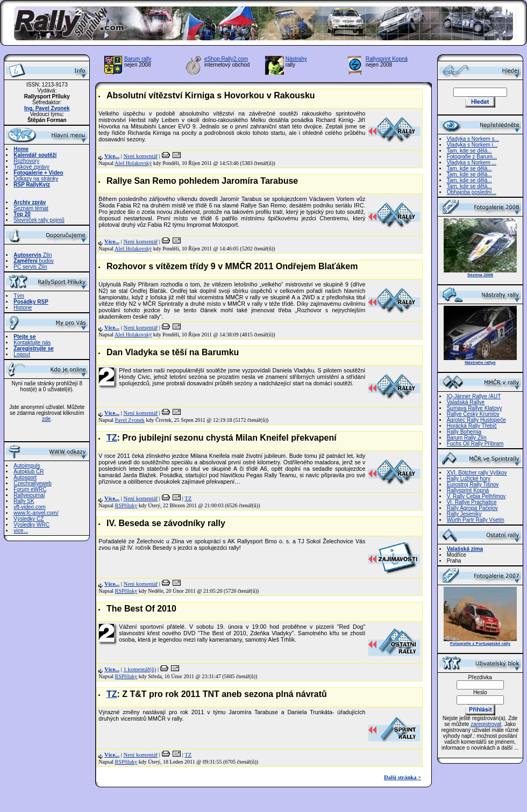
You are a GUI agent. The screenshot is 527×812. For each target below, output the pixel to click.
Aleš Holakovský (133, 163)
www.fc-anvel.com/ (36, 513)
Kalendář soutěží (35, 155)
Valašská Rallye (466, 402)
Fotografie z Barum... (472, 157)
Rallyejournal (29, 495)
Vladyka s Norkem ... (472, 163)
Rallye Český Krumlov (473, 414)
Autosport (25, 477)
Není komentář (141, 156)
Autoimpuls (27, 466)
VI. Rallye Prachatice (472, 502)
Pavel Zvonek (130, 420)
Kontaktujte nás (32, 343)
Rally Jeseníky (464, 514)
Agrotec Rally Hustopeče (476, 420)
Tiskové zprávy (31, 167)
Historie (23, 308)
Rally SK (24, 501)
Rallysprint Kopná (387, 59)
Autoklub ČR (29, 472)
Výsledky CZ (29, 519)
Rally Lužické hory (469, 479)
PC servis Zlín (30, 267)
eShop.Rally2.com (226, 59)
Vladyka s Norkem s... (473, 139)
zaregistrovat (486, 724)
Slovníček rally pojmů (39, 220)
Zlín (33, 255)
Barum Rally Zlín (467, 438)
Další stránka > (403, 777)
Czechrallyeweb (33, 483)
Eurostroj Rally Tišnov (473, 484)
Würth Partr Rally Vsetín (476, 520)
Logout (22, 354)
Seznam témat (31, 208)
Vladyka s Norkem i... (472, 145)
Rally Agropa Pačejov (472, 508)
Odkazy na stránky (36, 179)
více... (21, 531)
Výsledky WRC (31, 525)
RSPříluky (126, 505)
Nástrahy (296, 59)
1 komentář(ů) (140, 669)
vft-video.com (29, 507)
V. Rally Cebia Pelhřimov (476, 496)
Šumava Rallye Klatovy (475, 408)
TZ (112, 438)
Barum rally (138, 59)
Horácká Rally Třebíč (472, 426)
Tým (19, 296)
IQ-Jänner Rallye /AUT (474, 396)
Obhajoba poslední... (472, 192)
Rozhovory (26, 161)
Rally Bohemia (464, 432)
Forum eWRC (30, 489)
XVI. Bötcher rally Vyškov (477, 473)
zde (46, 419)
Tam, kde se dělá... (469, 151)
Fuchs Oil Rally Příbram (475, 444)
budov (34, 261)
